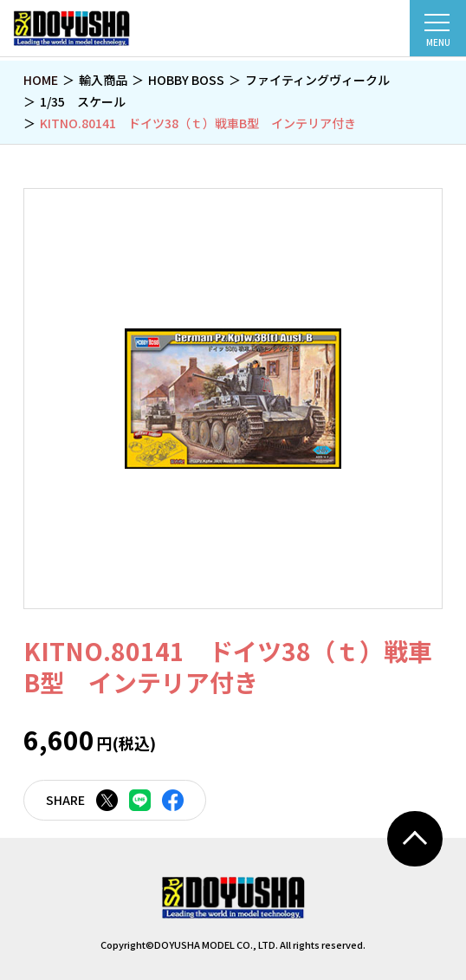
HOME (41, 80)
